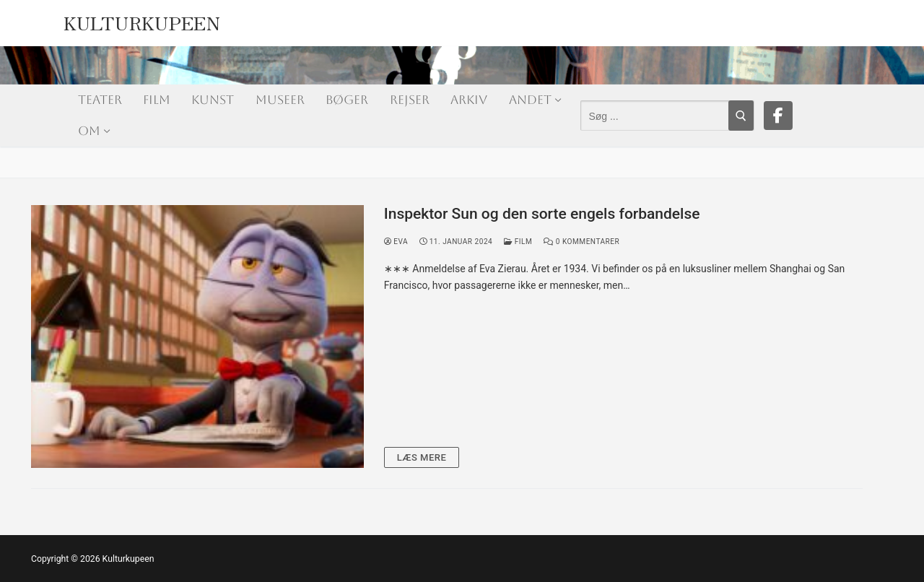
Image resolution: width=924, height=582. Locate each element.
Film (518, 242)
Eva (396, 242)
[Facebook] (778, 116)
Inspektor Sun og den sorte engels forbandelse (542, 214)
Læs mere (422, 457)
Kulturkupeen (142, 19)
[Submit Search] (741, 116)
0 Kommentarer (581, 242)
